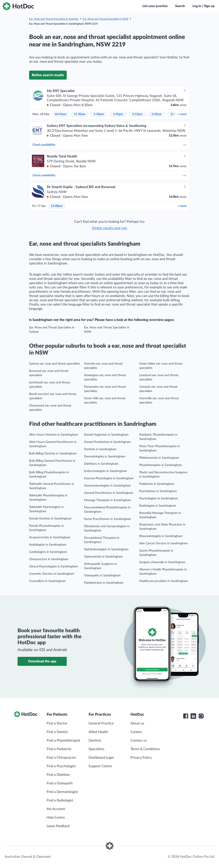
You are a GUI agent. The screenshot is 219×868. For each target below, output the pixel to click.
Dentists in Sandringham (100, 449)
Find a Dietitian (58, 775)
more (182, 114)
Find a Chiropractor (61, 758)
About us (137, 723)
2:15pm (137, 114)
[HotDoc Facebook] (186, 716)
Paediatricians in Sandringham (104, 583)
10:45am (60, 114)
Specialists (96, 749)
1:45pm (118, 114)
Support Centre (100, 766)
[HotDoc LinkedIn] (193, 716)
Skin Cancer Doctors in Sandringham (164, 543)
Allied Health (98, 732)
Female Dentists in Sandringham (50, 519)
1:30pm (99, 114)
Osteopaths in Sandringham (102, 576)
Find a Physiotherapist (63, 740)
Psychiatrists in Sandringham (158, 491)
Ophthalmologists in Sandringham (106, 549)
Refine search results (48, 75)
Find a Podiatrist (59, 749)
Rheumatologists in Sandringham (161, 536)
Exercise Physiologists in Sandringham (109, 478)
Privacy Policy (141, 758)
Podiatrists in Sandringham (157, 484)
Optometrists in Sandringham (103, 557)
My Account (56, 809)
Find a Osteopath (60, 783)
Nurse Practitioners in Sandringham (108, 519)
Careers (136, 732)
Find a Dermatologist (62, 792)
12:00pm (57, 206)
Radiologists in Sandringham (158, 506)
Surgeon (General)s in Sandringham (162, 562)
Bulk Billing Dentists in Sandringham (53, 454)
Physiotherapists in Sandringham (161, 465)
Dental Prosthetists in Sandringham (107, 442)
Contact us (139, 740)
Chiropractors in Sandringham (49, 559)
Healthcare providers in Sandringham (164, 581)
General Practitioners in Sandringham (109, 493)
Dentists (95, 740)
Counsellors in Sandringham (47, 581)
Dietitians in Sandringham (101, 464)
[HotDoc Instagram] (201, 716)
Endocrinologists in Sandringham (106, 471)
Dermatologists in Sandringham (105, 457)
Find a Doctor (57, 723)
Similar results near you (109, 228)
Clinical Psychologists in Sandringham (54, 567)
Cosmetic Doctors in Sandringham (52, 574)
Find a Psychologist (61, 766)
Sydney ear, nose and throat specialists (54, 364)
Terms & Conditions (145, 749)
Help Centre (56, 818)
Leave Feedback (58, 826)
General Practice (101, 723)
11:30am (80, 114)
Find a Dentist (57, 732)
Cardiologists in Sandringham (48, 552)
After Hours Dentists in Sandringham (54, 435)
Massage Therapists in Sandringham (108, 500)
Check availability (109, 145)
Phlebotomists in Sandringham (159, 458)
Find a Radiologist (60, 800)
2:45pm (157, 114)
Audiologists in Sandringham (48, 545)
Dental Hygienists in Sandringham (106, 435)
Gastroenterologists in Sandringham (107, 486)
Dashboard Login (101, 758)
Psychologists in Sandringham (159, 499)
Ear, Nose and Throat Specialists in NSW (106, 19)
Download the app (42, 661)
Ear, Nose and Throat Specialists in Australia (54, 19)
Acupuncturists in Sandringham (50, 537)
